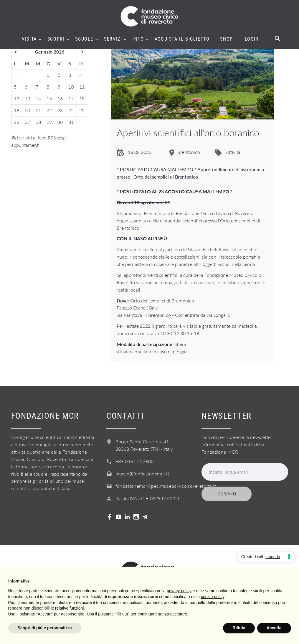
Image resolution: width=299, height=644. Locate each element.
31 (71, 122)
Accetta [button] (274, 628)
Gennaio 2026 (49, 52)
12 (16, 98)
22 (49, 110)
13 (27, 98)
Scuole (84, 39)
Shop (226, 39)
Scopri (56, 39)
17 (71, 98)
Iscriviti (227, 494)
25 (82, 110)
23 (60, 110)
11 (82, 87)
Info (138, 39)
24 (71, 110)
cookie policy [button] (213, 597)
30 (60, 122)
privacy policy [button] (179, 591)
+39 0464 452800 (135, 461)
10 (71, 87)
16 (60, 98)
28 (38, 122)
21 (38, 110)
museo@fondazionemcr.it (142, 474)
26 (16, 122)
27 (27, 122)
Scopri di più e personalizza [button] (45, 628)
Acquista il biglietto (182, 39)
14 (38, 98)
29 (49, 122)
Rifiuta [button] (239, 628)
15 (49, 98)
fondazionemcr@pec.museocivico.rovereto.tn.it (166, 486)
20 (27, 110)
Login (252, 39)
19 (16, 110)
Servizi (113, 39)
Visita (29, 39)
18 (82, 98)
